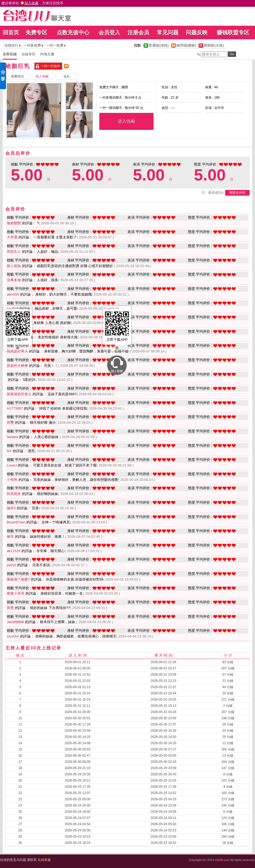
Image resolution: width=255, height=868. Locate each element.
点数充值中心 (73, 33)
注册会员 (138, 33)
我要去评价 (237, 193)
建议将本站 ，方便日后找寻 (32, 3)
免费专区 (36, 33)
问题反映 (197, 33)
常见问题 (168, 33)
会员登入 (109, 33)
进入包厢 (126, 121)
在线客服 (44, 860)
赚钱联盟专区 (233, 33)
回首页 (11, 33)
